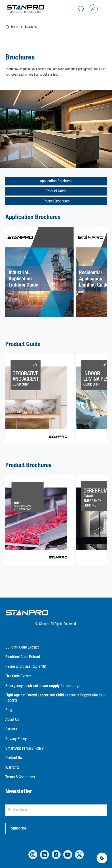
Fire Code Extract (18, 676)
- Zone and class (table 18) (26, 667)
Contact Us (14, 758)
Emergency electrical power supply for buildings (43, 686)
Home (12, 27)
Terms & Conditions (20, 777)
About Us (12, 720)
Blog (9, 710)
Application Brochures (56, 181)
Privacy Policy (16, 739)
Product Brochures (56, 201)
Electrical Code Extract (23, 657)
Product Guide (56, 191)
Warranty (12, 768)
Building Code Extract (22, 647)
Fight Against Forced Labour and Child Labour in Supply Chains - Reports (55, 698)
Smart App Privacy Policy (24, 749)
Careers (11, 729)
